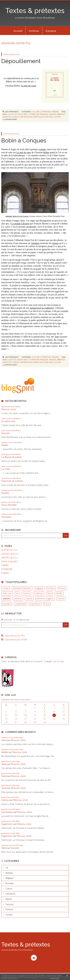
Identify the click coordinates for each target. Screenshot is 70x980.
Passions (55, 112)
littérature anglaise (45, 598)
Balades (9, 873)
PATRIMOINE (7, 569)
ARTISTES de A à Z (10, 558)
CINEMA (5, 565)
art (17, 593)
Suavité (5, 493)
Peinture (9, 909)
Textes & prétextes (35, 11)
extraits (42, 149)
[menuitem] (18, 31)
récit (26, 114)
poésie (61, 598)
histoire (26, 593)
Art (7, 868)
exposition (35, 604)
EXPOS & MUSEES (10, 562)
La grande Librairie (20, 224)
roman (6, 588)
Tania (4, 740)
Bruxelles (10, 883)
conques (52, 114)
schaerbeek (21, 604)
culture (6, 598)
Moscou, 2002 (9, 409)
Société (9, 915)
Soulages (35, 243)
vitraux (16, 117)
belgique (39, 588)
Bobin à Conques (24, 140)
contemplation (26, 117)
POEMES (5, 573)
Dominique (7, 812)
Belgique (10, 878)
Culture (36, 112)
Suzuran (5, 433)
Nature (9, 899)
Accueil (18, 31)
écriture (49, 117)
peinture (18, 598)
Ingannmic (7, 824)
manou (5, 800)
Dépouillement (21, 61)
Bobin (46, 152)
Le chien (6, 469)
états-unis (7, 593)
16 (45, 715)
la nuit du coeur (15, 114)
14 (25, 715)
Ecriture (51, 588)
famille (59, 593)
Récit (50, 593)
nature (29, 598)
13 (16, 715)
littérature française (22, 588)
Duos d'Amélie (9, 505)
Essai (47, 604)
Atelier (5, 445)
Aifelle (5, 752)
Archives (34, 31)
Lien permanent (11, 112)
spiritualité (39, 117)
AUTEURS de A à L (10, 550)
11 (64, 712)
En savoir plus (54, 978)
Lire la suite (59, 661)
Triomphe (6, 517)
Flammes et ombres (12, 481)
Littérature (46, 112)
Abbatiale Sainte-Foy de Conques (17, 216)
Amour (62, 588)
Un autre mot (8, 421)
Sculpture (39, 593)
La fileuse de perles (11, 457)
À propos (51, 31)
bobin (5, 114)
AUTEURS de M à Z (10, 554)
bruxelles (7, 604)
